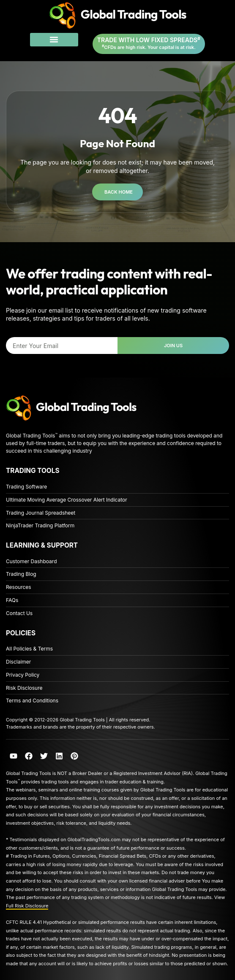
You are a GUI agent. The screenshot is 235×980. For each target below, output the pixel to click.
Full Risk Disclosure (27, 906)
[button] (54, 40)
